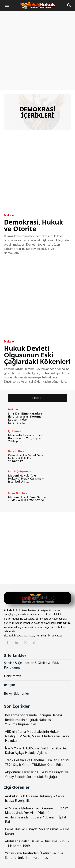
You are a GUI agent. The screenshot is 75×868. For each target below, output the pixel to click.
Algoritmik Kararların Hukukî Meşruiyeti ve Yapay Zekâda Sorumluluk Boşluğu (37, 774)
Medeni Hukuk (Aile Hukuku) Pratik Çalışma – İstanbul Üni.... (26, 478)
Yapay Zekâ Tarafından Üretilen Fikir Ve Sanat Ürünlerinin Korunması (34, 855)
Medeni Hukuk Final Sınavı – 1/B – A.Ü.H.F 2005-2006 (27, 499)
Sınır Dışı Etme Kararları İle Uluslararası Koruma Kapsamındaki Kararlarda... (25, 418)
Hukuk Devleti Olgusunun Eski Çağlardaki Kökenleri (37, 355)
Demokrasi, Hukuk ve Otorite (33, 225)
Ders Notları (16, 451)
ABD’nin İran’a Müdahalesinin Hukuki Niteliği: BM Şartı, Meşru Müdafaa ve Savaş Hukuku (37, 736)
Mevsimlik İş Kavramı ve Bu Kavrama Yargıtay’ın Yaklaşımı (25, 438)
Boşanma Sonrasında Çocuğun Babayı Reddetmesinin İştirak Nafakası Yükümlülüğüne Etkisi (33, 720)
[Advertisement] (37, 50)
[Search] (69, 5)
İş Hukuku (15, 431)
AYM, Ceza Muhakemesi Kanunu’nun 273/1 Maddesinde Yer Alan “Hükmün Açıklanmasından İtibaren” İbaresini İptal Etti (37, 815)
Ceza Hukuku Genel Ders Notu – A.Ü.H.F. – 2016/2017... (26, 458)
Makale (9, 215)
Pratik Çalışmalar (20, 471)
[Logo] (37, 599)
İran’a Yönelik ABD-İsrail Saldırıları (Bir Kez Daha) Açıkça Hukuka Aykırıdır (36, 750)
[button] (7, 5)
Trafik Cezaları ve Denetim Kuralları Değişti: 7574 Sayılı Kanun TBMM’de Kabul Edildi (37, 762)
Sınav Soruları (17, 493)
